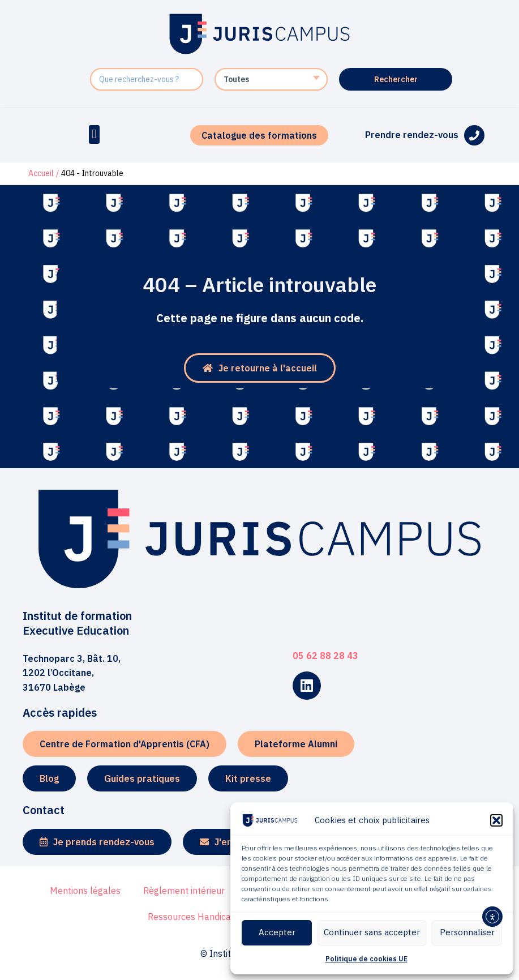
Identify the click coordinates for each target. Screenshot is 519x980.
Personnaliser (467, 932)
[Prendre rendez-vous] (474, 135)
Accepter (277, 932)
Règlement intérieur (184, 891)
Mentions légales (85, 891)
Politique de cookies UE (366, 959)
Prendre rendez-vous (412, 135)
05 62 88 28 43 (325, 656)
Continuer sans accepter (372, 932)
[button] (496, 820)
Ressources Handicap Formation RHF (224, 917)
